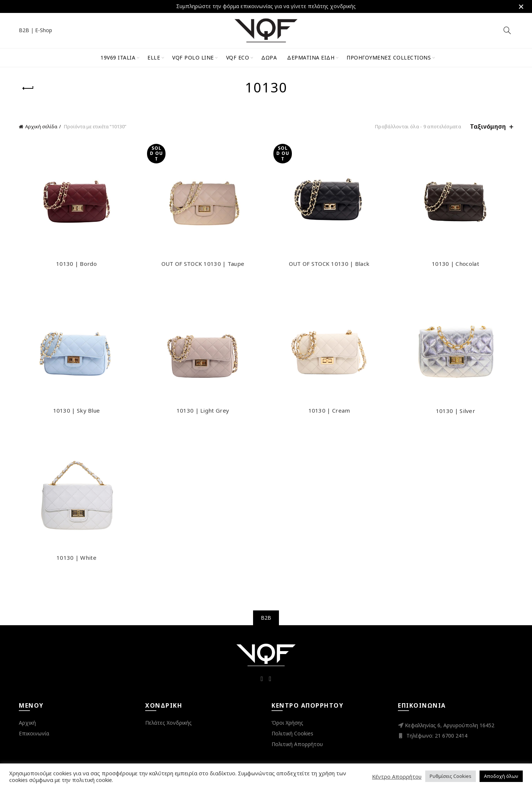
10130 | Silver (456, 411)
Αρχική (27, 723)
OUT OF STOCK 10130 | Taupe (203, 264)
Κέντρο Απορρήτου (397, 776)
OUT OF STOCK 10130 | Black (329, 264)
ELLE (154, 57)
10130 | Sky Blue (77, 410)
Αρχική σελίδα (41, 126)
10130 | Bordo (76, 264)
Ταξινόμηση (488, 127)
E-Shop (44, 30)
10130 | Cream (329, 410)
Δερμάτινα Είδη (311, 57)
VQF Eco (238, 57)
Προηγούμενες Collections (389, 57)
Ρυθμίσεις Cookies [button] (451, 776)
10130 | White (76, 558)
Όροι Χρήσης (287, 723)
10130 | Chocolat (456, 264)
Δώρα (269, 57)
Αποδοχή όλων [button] (501, 776)
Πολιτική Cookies (292, 733)
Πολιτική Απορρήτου (297, 744)
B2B (24, 30)
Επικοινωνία (34, 733)
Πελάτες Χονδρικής (168, 723)
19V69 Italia (118, 57)
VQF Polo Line (193, 57)
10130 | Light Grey (203, 410)
